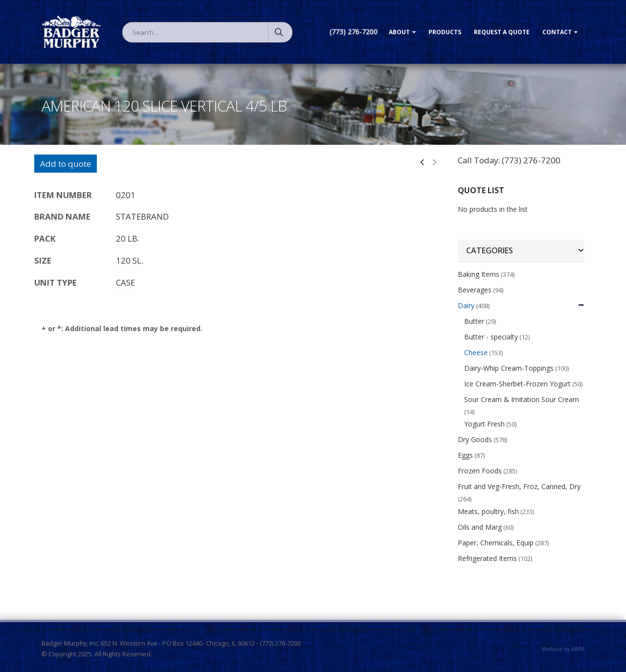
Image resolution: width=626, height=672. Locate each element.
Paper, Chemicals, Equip (496, 543)
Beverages (475, 290)
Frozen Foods (480, 471)
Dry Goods (475, 439)
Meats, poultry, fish (488, 511)
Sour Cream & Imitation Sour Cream (522, 399)
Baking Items (479, 274)
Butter (474, 321)
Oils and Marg (480, 527)
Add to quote (66, 164)
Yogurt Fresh (484, 424)
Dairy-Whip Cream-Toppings (509, 368)
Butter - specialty (491, 337)
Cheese (476, 352)
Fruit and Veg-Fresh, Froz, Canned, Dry (519, 486)
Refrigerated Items (487, 558)
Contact (557, 32)
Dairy (466, 305)
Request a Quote (502, 32)
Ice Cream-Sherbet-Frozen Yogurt (517, 384)
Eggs (465, 455)
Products (445, 32)
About (399, 32)
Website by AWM (563, 649)
